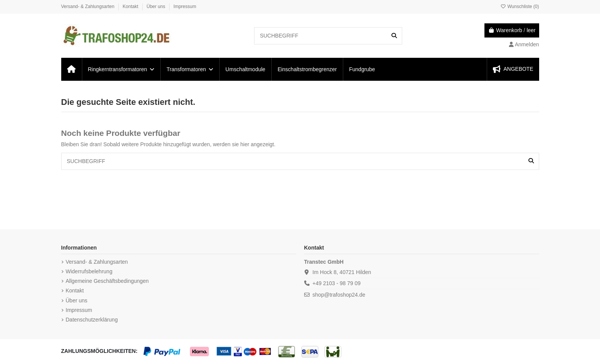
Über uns (157, 7)
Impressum (185, 7)
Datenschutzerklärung (92, 320)
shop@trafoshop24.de (339, 295)
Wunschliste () (520, 7)
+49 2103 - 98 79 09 (337, 283)
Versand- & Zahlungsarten (89, 7)
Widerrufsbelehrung (89, 271)
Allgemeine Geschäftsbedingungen (107, 281)
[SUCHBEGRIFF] (394, 36)
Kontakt (131, 7)
